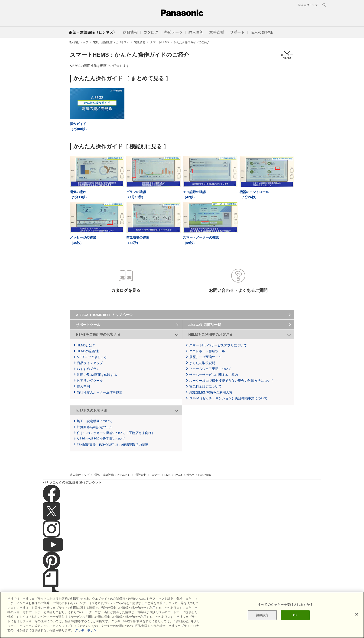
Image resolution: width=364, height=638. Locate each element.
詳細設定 (262, 615)
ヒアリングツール (90, 380)
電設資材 (140, 42)
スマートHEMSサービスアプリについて (218, 345)
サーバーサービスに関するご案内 (214, 375)
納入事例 (83, 386)
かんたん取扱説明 (202, 363)
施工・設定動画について (95, 421)
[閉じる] (357, 614)
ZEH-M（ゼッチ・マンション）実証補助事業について (228, 398)
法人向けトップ (78, 42)
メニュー (287, 55)
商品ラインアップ (90, 363)
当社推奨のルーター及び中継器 (100, 392)
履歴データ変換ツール (205, 357)
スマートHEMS (160, 42)
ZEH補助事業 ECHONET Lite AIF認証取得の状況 (113, 445)
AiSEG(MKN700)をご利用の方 (211, 392)
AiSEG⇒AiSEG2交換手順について (101, 439)
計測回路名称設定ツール (95, 427)
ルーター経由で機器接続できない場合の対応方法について (231, 380)
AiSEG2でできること (92, 357)
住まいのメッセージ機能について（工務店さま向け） (116, 433)
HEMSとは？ (86, 345)
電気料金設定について (205, 386)
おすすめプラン (88, 369)
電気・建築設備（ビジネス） (111, 42)
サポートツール (88, 325)
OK (295, 615)
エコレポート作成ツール (207, 351)
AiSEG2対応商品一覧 (205, 325)
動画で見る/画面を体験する (97, 375)
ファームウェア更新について (210, 369)
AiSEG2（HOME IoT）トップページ (104, 315)
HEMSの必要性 (88, 351)
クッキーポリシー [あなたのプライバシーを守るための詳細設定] (87, 630)
